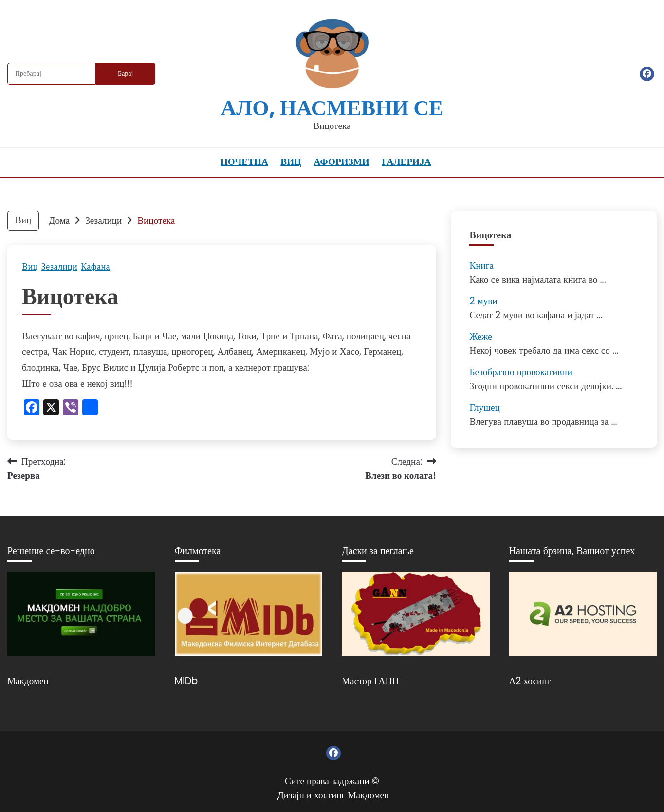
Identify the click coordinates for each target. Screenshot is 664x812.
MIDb (186, 681)
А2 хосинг (530, 681)
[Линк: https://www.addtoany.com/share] (90, 408)
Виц (291, 162)
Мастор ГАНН (370, 681)
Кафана (95, 267)
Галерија (406, 162)
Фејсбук (647, 74)
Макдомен (28, 681)
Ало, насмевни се (332, 108)
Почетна (244, 162)
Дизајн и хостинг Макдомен (333, 795)
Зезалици (59, 267)
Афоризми (342, 162)
